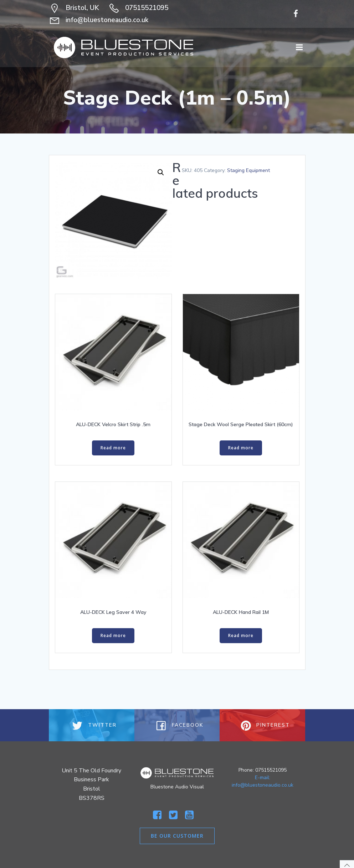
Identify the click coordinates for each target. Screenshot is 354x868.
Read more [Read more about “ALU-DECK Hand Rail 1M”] (241, 635)
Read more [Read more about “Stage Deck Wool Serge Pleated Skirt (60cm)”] (241, 448)
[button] (161, 172)
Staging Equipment (248, 170)
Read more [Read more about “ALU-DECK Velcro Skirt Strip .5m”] (113, 448)
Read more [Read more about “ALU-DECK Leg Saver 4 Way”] (113, 635)
